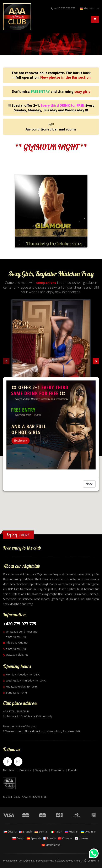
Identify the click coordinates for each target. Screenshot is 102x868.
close (89, 484)
